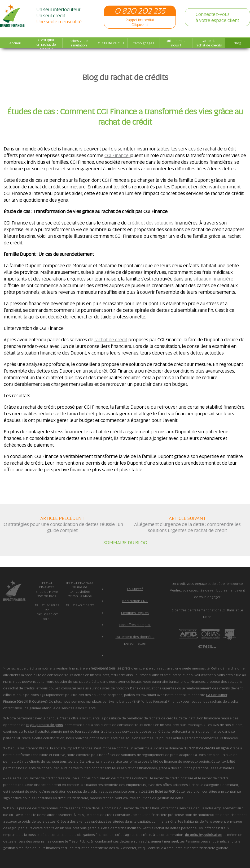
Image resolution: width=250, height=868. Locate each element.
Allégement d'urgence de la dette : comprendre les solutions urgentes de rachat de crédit (187, 527)
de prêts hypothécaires (203, 835)
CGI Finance (117, 155)
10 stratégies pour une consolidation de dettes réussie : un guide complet (62, 527)
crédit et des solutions (150, 223)
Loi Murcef (135, 589)
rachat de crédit (111, 340)
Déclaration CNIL (135, 601)
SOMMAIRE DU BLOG (125, 543)
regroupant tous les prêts (111, 668)
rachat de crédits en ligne (209, 748)
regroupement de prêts (45, 725)
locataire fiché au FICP (158, 791)
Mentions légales (135, 613)
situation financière (213, 279)
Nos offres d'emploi (135, 625)
